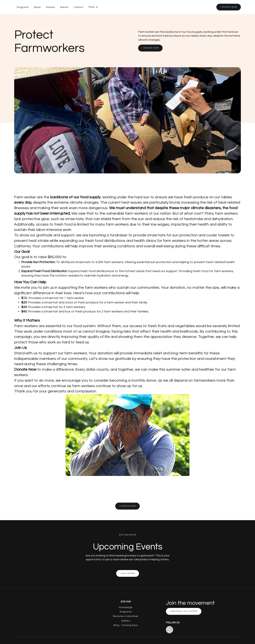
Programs (23, 7)
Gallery (126, 621)
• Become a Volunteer (184, 611)
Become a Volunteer (126, 616)
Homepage (126, 607)
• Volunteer (128, 573)
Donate (50, 7)
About (37, 7)
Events (64, 7)
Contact (78, 7)
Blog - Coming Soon (126, 625)
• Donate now (229, 7)
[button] (93, 7)
